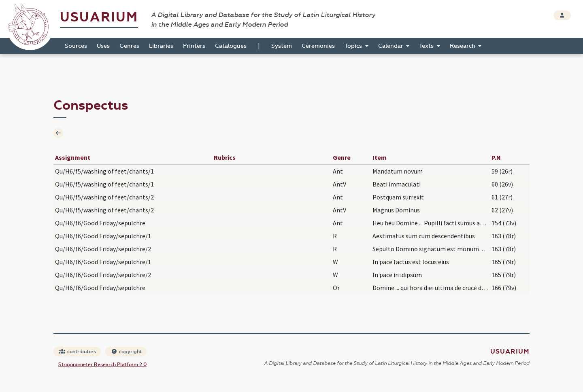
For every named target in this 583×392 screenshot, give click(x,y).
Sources (76, 46)
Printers (194, 46)
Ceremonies (318, 46)
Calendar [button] (392, 46)
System (282, 46)
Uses (103, 46)
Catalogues (231, 46)
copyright (126, 352)
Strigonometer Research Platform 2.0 (102, 364)
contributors (78, 352)
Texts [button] (427, 46)
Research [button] (463, 46)
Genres (129, 46)
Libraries (161, 46)
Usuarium (99, 17)
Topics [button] (354, 46)
